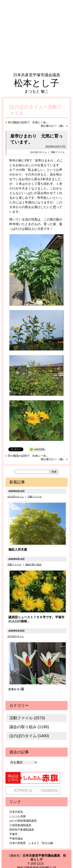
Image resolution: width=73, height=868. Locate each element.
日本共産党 (16, 812)
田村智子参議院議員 (22, 830)
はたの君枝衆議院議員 (23, 821)
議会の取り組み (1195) (29, 727)
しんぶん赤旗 (18, 816)
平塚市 (13, 834)
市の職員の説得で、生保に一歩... (28, 122)
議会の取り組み (33, 565)
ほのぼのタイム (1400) (29, 736)
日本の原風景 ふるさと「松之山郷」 (33, 843)
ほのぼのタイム (39, 152)
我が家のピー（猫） (53, 126)
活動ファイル (58, 152)
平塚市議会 (16, 839)
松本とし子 (37, 83)
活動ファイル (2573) (27, 718)
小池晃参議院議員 (20, 825)
